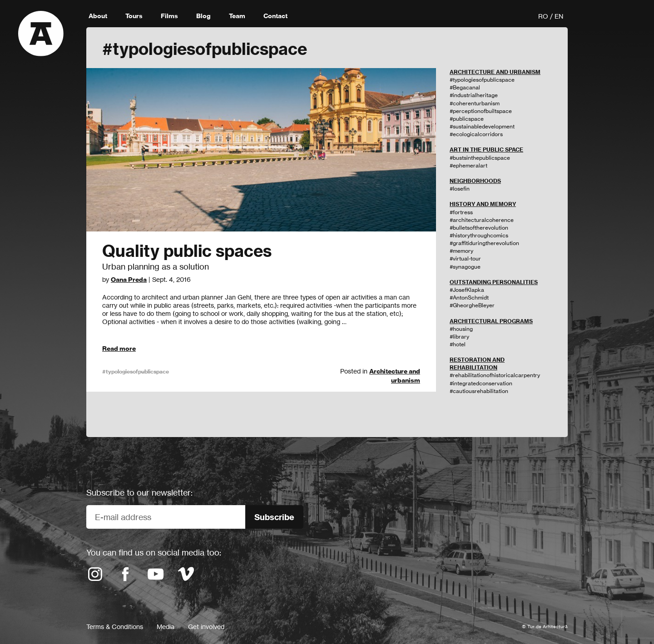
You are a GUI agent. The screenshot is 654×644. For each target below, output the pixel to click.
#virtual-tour (465, 258)
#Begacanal (465, 87)
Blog (203, 16)
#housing (461, 329)
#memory (461, 251)
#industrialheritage (474, 95)
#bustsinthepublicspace (480, 158)
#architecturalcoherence (482, 220)
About (98, 16)
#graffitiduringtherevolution (484, 243)
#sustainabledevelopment (482, 126)
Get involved (206, 627)
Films (169, 16)
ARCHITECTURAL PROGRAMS (491, 321)
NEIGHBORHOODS (475, 181)
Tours (134, 16)
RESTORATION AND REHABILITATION (477, 364)
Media (166, 627)
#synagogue (465, 267)
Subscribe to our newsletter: (139, 492)
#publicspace (467, 119)
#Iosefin (460, 189)
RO (543, 16)
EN (559, 16)
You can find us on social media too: (154, 552)
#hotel (458, 344)
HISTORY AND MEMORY (483, 204)
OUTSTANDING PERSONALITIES (494, 282)
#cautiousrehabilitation (479, 391)
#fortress (461, 212)
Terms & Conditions (115, 627)
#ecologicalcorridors (476, 134)
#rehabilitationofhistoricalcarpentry (495, 375)
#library (459, 337)
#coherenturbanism (475, 103)
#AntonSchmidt (469, 297)
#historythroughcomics (479, 235)
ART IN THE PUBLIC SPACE (486, 150)
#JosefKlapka (467, 290)
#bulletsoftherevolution (479, 228)
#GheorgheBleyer (472, 305)
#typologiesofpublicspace (136, 371)
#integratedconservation (481, 383)
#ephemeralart (468, 165)
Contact (275, 16)
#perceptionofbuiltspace (481, 111)
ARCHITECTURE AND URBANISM (495, 72)
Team (237, 16)
